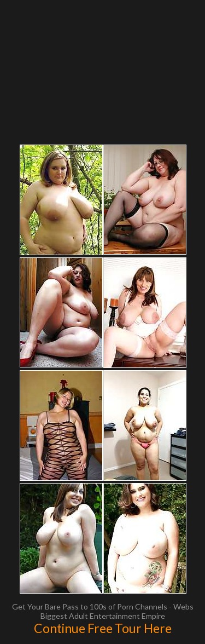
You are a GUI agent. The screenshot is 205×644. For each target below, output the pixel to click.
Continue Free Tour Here (103, 628)
